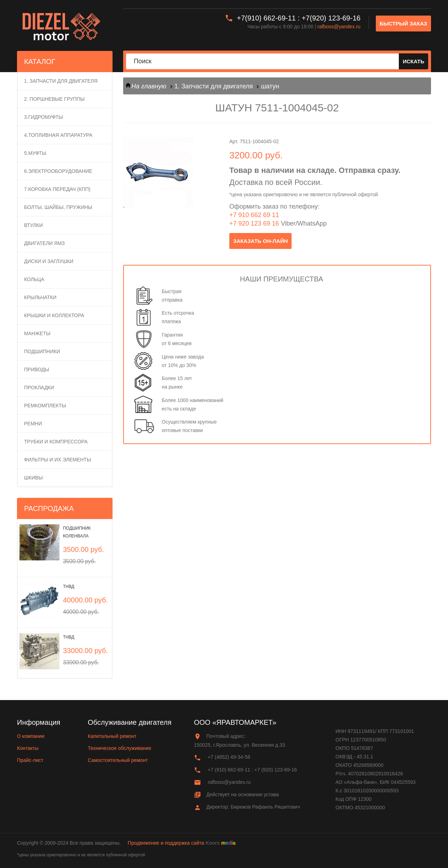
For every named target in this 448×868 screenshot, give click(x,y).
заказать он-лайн (260, 241)
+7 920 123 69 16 (254, 223)
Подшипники (42, 351)
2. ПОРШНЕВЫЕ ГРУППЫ (54, 99)
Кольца (34, 279)
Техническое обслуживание (119, 748)
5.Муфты (35, 153)
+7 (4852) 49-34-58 (229, 757)
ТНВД (69, 587)
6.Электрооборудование (58, 171)
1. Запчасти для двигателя (61, 81)
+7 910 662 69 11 (254, 215)
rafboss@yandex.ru (339, 27)
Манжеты (37, 333)
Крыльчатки (40, 297)
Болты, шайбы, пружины (58, 207)
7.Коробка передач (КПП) (57, 189)
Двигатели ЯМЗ (44, 243)
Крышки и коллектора (54, 315)
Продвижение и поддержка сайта (166, 843)
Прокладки (39, 388)
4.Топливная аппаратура (58, 135)
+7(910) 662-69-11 (266, 18)
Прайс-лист (30, 760)
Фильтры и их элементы (58, 460)
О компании (31, 736)
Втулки (33, 225)
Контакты (28, 748)
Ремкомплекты (45, 406)
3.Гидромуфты (44, 117)
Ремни (33, 424)
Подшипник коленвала (77, 532)
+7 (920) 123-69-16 (276, 770)
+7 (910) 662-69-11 (229, 770)
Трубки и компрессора (56, 442)
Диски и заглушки (49, 261)
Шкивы (33, 478)
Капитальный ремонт (112, 736)
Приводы (37, 369)
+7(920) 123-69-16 (331, 18)
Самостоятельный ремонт (118, 760)
